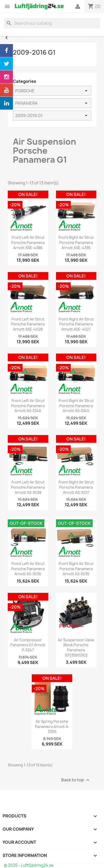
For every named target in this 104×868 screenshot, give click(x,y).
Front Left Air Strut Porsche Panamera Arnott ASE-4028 (28, 324)
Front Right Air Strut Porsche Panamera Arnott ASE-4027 (76, 324)
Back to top (76, 780)
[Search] (52, 23)
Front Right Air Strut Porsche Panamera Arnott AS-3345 (76, 406)
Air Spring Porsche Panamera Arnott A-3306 (52, 727)
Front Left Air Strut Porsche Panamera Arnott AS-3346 (28, 406)
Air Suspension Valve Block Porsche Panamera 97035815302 (76, 648)
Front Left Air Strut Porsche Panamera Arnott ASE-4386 (28, 243)
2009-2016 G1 (34, 52)
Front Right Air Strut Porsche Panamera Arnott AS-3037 (76, 487)
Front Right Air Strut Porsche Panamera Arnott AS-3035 (76, 569)
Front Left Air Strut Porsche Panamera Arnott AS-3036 (28, 569)
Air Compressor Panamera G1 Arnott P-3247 (28, 645)
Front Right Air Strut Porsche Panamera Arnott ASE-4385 (76, 243)
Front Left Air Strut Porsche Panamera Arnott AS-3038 (28, 487)
